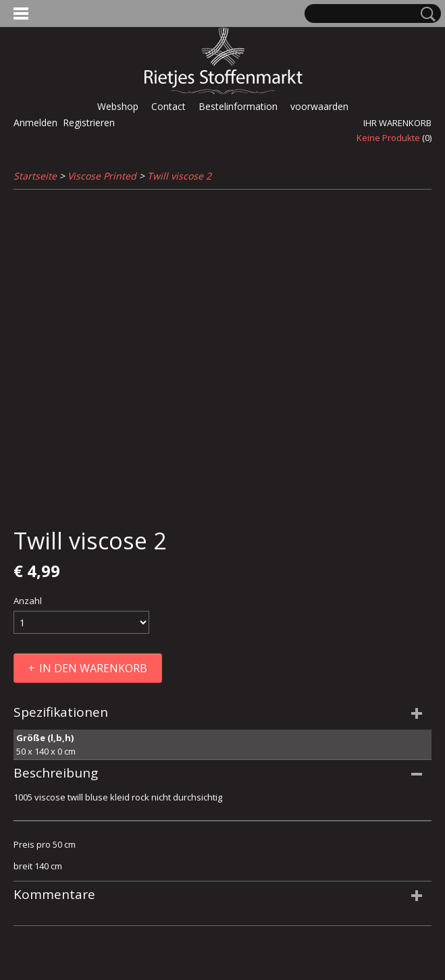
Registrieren (89, 123)
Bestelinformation (238, 106)
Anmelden (35, 123)
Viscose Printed (102, 176)
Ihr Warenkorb (397, 123)
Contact (168, 106)
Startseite (35, 176)
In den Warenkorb (93, 668)
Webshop (118, 106)
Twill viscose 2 (179, 176)
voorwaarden (319, 106)
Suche (425, 14)
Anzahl (28, 601)
